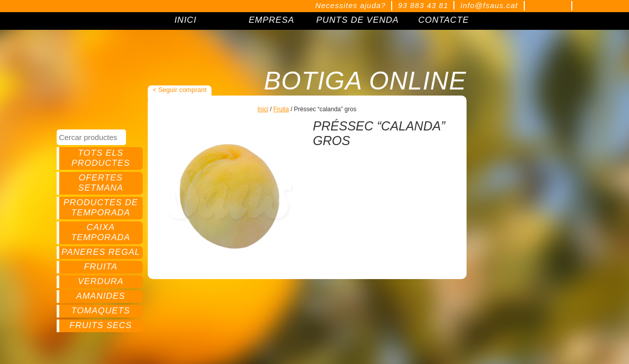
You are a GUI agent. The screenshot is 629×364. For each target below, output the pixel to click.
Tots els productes (101, 158)
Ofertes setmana (100, 183)
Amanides (101, 296)
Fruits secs (100, 325)
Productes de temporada (100, 208)
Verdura (101, 281)
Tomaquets (101, 311)
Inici (263, 109)
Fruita (101, 267)
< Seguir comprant (180, 90)
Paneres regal (100, 252)
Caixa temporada (101, 232)
